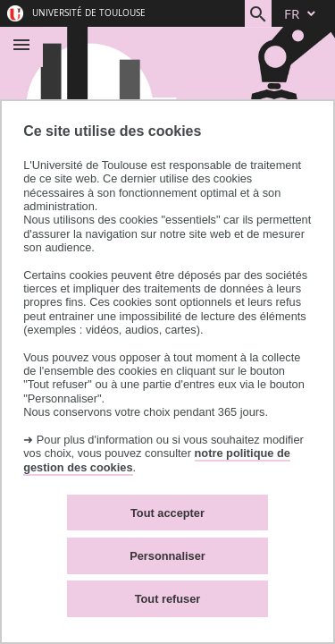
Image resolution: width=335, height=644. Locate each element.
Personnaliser (167, 556)
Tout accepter (167, 513)
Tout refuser (168, 599)
